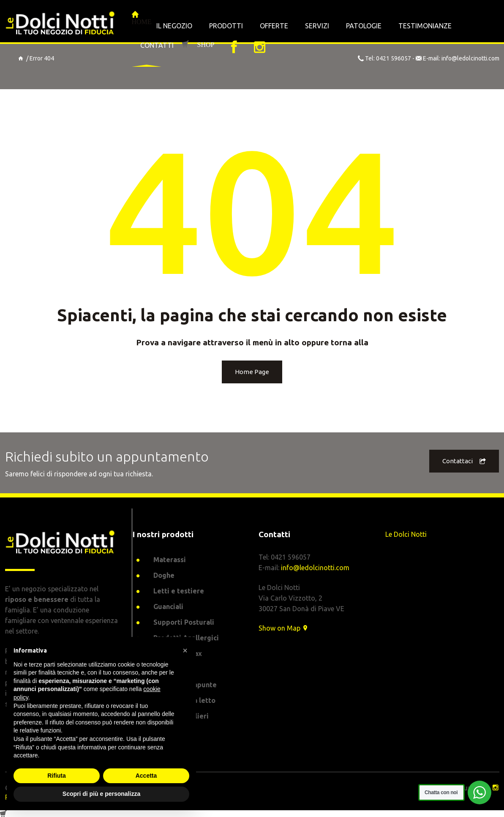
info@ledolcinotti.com (470, 58)
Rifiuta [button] (57, 776)
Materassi (170, 560)
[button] (185, 650)
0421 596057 (394, 58)
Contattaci (464, 461)
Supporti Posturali (184, 622)
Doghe (164, 575)
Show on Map (284, 628)
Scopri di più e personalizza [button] (101, 794)
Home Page (252, 372)
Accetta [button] (146, 776)
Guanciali (168, 607)
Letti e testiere (179, 591)
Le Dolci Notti (406, 534)
